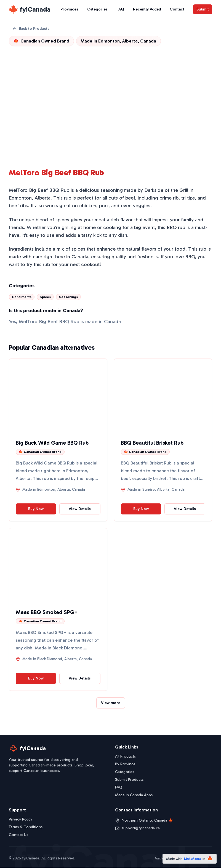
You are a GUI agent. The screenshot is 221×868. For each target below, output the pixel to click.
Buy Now (36, 509)
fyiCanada (35, 9)
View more (111, 703)
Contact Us (18, 835)
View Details (80, 509)
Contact (177, 9)
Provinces (69, 9)
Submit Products (129, 780)
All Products (125, 757)
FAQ (120, 9)
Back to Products (31, 29)
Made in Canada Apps (134, 795)
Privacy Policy (21, 820)
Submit (203, 9)
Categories (97, 9)
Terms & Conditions (26, 827)
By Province (125, 764)
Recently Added (147, 9)
